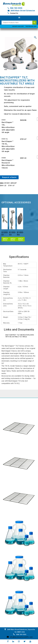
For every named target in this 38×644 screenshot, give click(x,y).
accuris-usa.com (18, 26)
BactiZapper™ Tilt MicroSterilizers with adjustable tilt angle (20, 336)
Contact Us (14, 13)
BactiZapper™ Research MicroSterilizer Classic (8, 164)
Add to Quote (5, 239)
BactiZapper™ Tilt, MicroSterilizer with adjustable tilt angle (8, 127)
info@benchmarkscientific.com (20, 637)
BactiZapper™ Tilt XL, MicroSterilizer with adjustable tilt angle (8, 146)
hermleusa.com (31, 26)
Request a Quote (9, 177)
